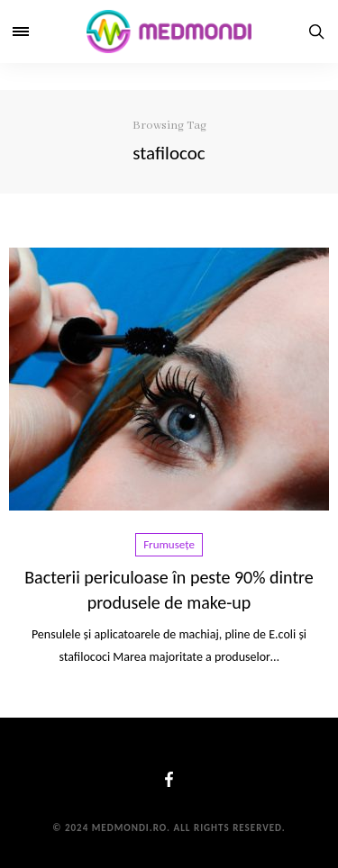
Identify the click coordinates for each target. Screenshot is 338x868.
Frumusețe (169, 544)
